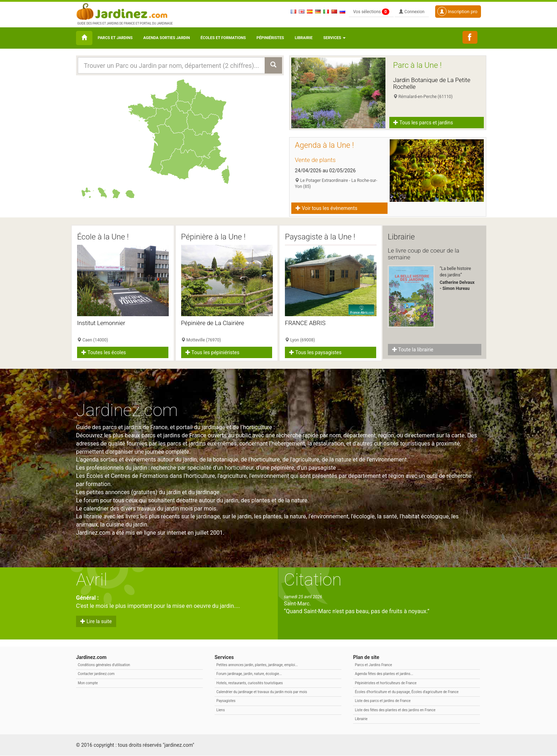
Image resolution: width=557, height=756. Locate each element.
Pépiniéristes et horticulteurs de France (386, 683)
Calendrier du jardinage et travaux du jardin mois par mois (262, 692)
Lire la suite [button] (96, 622)
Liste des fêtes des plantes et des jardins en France (395, 710)
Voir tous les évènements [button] (326, 208)
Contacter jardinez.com (96, 674)
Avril (92, 580)
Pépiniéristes (270, 38)
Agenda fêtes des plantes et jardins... (384, 674)
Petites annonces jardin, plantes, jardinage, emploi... (257, 665)
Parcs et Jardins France (374, 665)
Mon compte (88, 683)
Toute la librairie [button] (413, 350)
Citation (313, 580)
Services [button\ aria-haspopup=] (334, 38)
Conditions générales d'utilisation (104, 665)
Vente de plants (315, 160)
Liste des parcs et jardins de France (383, 701)
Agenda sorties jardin (166, 38)
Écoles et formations (223, 38)
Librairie (304, 38)
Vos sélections (371, 12)
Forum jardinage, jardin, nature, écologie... (249, 674)
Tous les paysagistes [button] (315, 352)
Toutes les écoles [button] (104, 352)
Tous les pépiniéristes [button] (213, 352)
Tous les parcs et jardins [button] (423, 123)
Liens (221, 710)
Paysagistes (226, 701)
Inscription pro (457, 11)
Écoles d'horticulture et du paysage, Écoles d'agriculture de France (407, 692)
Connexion (412, 12)
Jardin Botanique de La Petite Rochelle (432, 83)
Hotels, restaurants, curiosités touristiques (250, 683)
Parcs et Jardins (115, 38)
